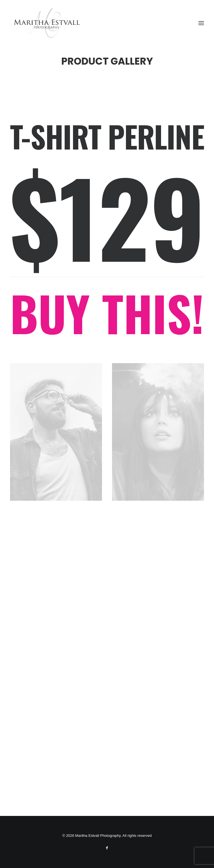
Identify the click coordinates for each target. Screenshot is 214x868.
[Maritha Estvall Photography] (47, 23)
